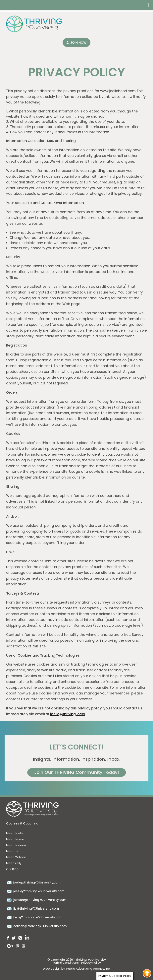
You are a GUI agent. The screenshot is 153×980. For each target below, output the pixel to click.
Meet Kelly (14, 863)
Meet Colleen (16, 857)
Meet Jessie (15, 839)
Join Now (78, 43)
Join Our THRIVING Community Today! (77, 772)
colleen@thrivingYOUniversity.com (36, 926)
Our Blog (12, 869)
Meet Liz (12, 851)
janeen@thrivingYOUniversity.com (36, 900)
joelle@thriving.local (68, 714)
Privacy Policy (91, 963)
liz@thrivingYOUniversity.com (33, 909)
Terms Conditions (66, 963)
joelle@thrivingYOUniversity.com (33, 882)
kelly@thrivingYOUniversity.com (34, 917)
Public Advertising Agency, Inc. (88, 969)
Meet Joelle (15, 833)
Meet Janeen (16, 845)
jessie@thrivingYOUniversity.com (35, 891)
